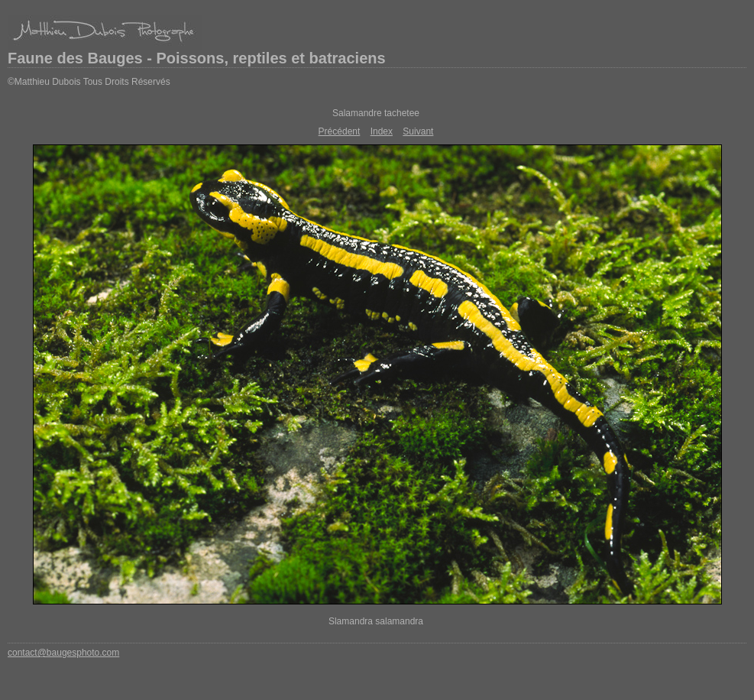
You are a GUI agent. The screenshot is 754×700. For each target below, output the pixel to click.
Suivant (418, 131)
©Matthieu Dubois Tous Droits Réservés (89, 82)
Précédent (340, 131)
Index (382, 131)
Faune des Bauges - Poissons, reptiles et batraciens (197, 58)
